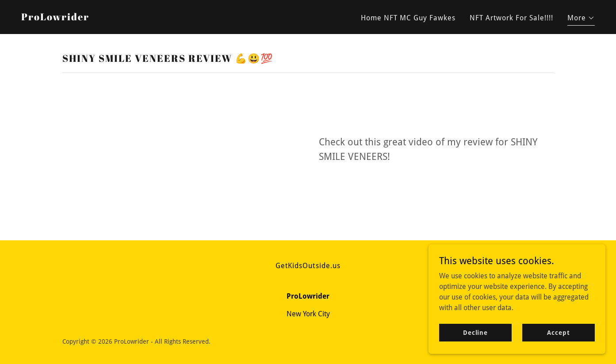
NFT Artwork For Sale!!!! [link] (511, 18)
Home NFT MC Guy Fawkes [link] (408, 18)
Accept (558, 332)
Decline (475, 332)
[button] (581, 19)
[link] (55, 18)
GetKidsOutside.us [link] (308, 266)
